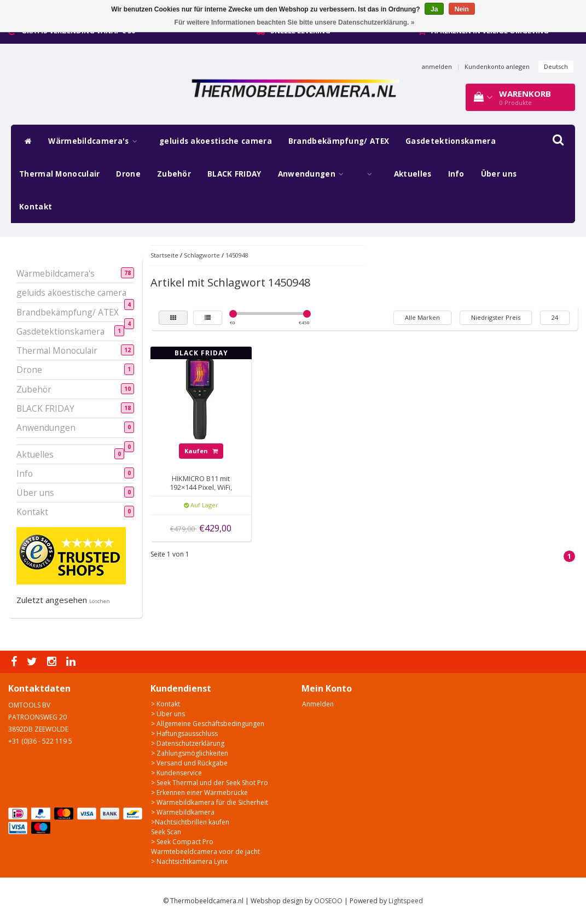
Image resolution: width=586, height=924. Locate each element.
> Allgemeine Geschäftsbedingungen (208, 724)
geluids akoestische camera (216, 141)
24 (555, 317)
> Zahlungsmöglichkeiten (190, 753)
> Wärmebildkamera (183, 812)
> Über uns (168, 714)
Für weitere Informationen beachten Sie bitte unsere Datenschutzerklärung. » (295, 22)
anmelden (437, 66)
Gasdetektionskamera (451, 141)
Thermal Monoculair (59, 174)
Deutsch (556, 66)
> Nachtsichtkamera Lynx (189, 861)
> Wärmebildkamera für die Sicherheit (210, 802)
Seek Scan (166, 832)
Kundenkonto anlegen (497, 66)
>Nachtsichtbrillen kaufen (190, 822)
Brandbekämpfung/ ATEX (339, 141)
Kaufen (201, 451)
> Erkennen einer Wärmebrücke (199, 793)
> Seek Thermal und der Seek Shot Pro (210, 783)
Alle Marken (422, 317)
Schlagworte (202, 255)
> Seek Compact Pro (182, 842)
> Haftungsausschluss (184, 733)
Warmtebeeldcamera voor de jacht (205, 852)
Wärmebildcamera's (95, 141)
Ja (434, 9)
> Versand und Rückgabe (189, 763)
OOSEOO (328, 901)
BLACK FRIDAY (234, 174)
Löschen (100, 601)
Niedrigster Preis (496, 317)
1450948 (237, 255)
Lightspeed (406, 901)
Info (456, 174)
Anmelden (318, 704)
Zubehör (174, 174)
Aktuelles (413, 174)
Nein (462, 9)
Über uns (499, 174)
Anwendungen (314, 174)
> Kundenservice (176, 773)
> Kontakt (166, 704)
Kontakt (36, 207)
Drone (128, 174)
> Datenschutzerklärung (188, 743)
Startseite (164, 255)
